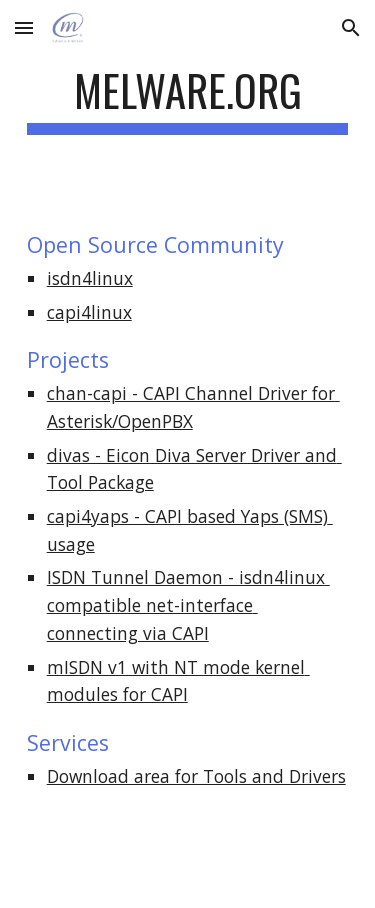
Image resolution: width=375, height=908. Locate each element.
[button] (24, 27)
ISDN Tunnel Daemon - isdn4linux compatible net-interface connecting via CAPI (188, 604)
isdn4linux (90, 278)
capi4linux (89, 312)
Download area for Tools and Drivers (196, 776)
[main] (188, 99)
